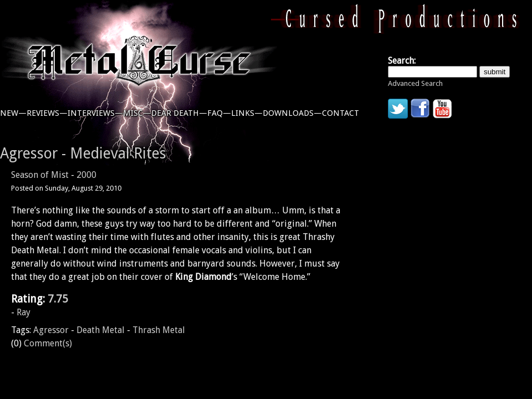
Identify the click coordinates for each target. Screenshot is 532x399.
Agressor (51, 330)
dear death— (179, 113)
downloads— (292, 113)
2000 (86, 175)
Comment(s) (48, 343)
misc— (137, 113)
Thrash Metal (159, 330)
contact (341, 113)
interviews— (95, 113)
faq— (219, 113)
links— (247, 113)
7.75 (58, 299)
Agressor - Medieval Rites (83, 153)
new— (13, 113)
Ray (24, 312)
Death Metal (101, 330)
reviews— (47, 113)
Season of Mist (40, 175)
